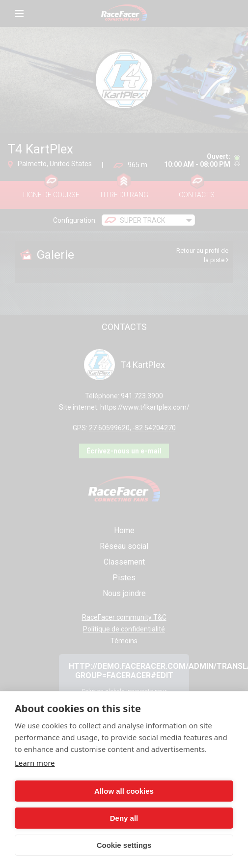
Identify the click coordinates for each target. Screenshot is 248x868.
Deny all (124, 818)
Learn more (35, 763)
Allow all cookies (124, 791)
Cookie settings (124, 845)
